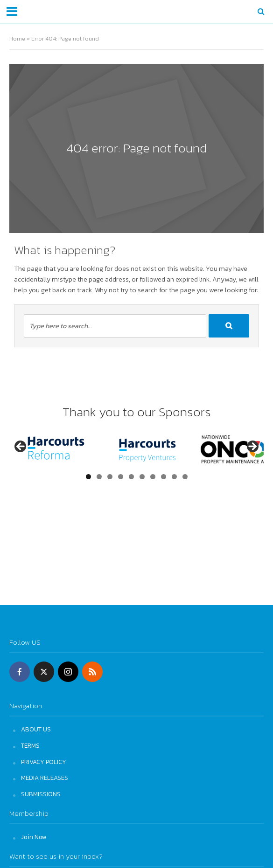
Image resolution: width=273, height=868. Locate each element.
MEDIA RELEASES (45, 778)
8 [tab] (164, 477)
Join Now (34, 837)
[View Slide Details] (56, 449)
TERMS (30, 745)
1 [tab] (88, 477)
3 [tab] (110, 477)
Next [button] (252, 447)
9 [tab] (174, 477)
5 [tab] (131, 477)
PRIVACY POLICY (44, 762)
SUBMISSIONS (41, 794)
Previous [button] (21, 447)
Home (17, 38)
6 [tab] (142, 477)
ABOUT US (36, 729)
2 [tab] (99, 477)
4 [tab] (121, 477)
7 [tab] (153, 477)
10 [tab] (185, 477)
